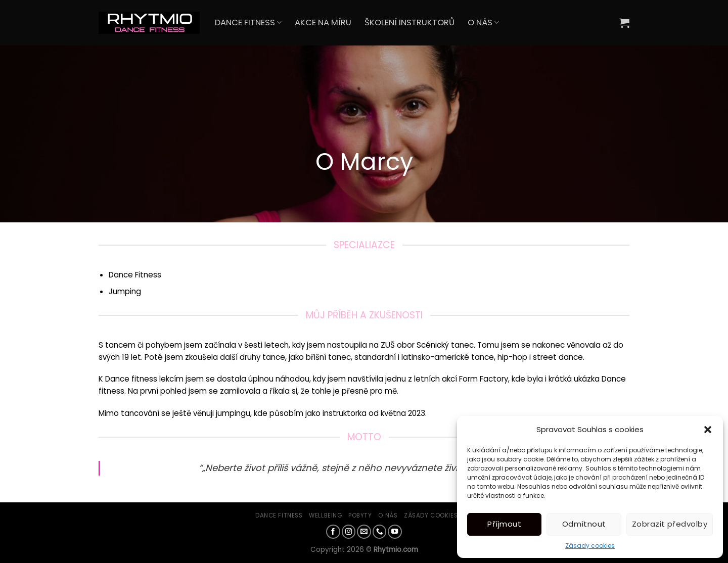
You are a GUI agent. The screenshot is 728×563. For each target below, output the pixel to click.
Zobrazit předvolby (670, 524)
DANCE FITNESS (248, 22)
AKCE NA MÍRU (323, 22)
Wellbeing (325, 515)
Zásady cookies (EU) (438, 515)
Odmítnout (584, 524)
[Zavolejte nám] (380, 532)
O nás (388, 515)
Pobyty (360, 515)
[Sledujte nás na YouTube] (395, 532)
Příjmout (504, 524)
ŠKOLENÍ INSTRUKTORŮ (409, 22)
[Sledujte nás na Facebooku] (333, 532)
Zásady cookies (590, 546)
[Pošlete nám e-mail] (364, 532)
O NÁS (483, 22)
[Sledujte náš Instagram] (349, 532)
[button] (708, 430)
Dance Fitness (279, 515)
